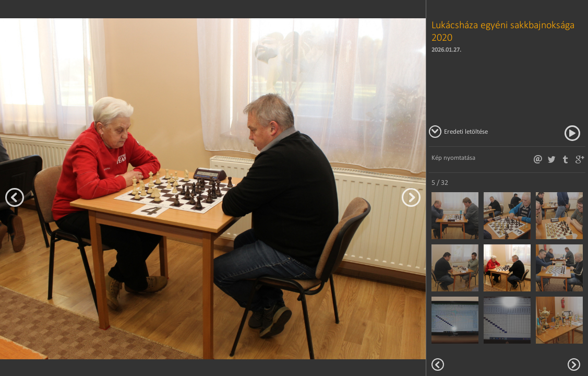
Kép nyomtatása (453, 157)
